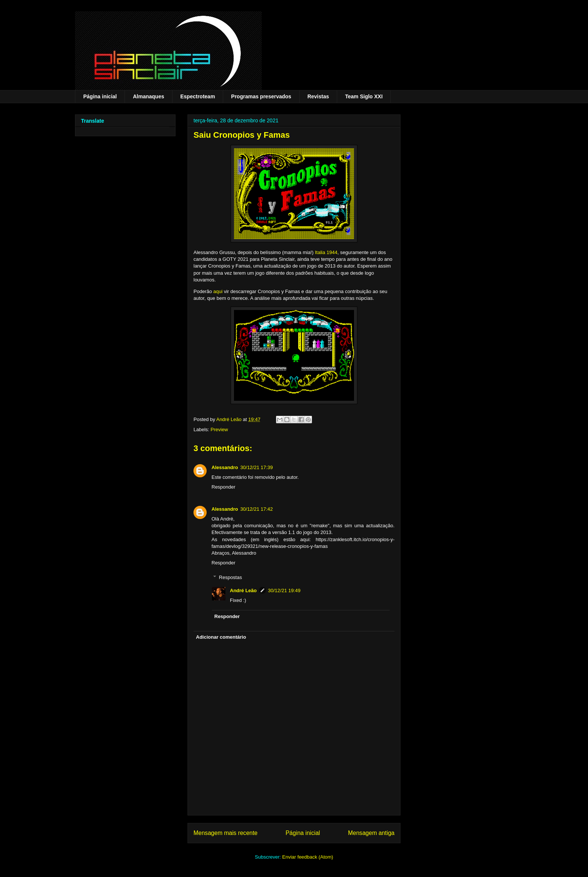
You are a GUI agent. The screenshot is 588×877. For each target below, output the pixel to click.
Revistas (318, 96)
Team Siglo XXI (364, 96)
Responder (223, 487)
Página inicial (100, 96)
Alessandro (225, 467)
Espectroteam (198, 96)
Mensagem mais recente (226, 833)
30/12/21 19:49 (284, 590)
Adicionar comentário (221, 637)
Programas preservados (261, 96)
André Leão (243, 590)
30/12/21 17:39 (257, 467)
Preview (219, 429)
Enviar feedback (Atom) (308, 857)
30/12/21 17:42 (257, 509)
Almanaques (148, 96)
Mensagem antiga (371, 833)
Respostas (230, 577)
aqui (218, 291)
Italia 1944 (326, 252)
